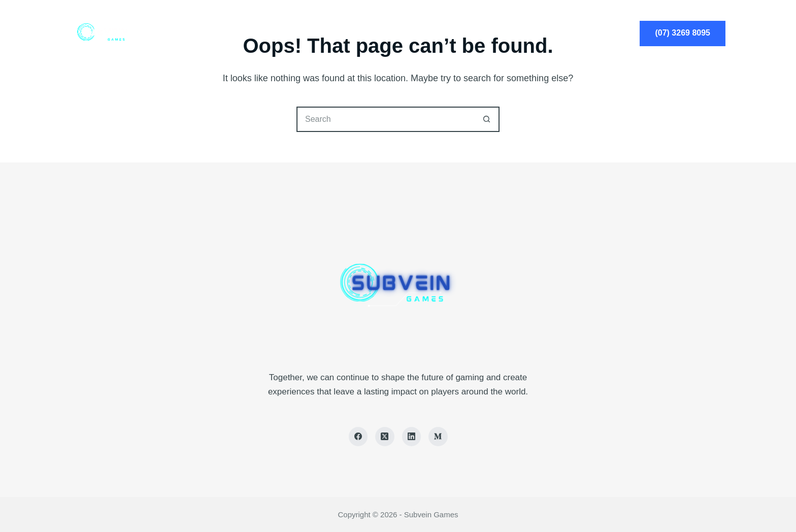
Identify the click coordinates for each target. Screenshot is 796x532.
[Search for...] (385, 119)
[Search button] (487, 119)
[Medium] (438, 437)
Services (365, 33)
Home (306, 33)
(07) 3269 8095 (683, 33)
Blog (491, 33)
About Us (431, 33)
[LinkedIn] (412, 437)
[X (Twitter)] (385, 437)
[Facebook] (358, 437)
